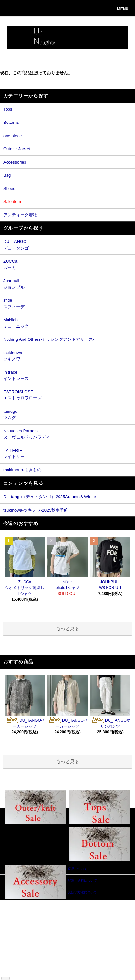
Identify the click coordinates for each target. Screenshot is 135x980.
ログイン (47, 917)
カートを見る (50, 922)
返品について (19, 927)
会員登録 (47, 912)
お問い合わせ (50, 927)
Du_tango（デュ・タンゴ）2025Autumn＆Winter (50, 497)
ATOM (23, 971)
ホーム (14, 903)
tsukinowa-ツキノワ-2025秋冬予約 (36, 510)
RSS (13, 971)
